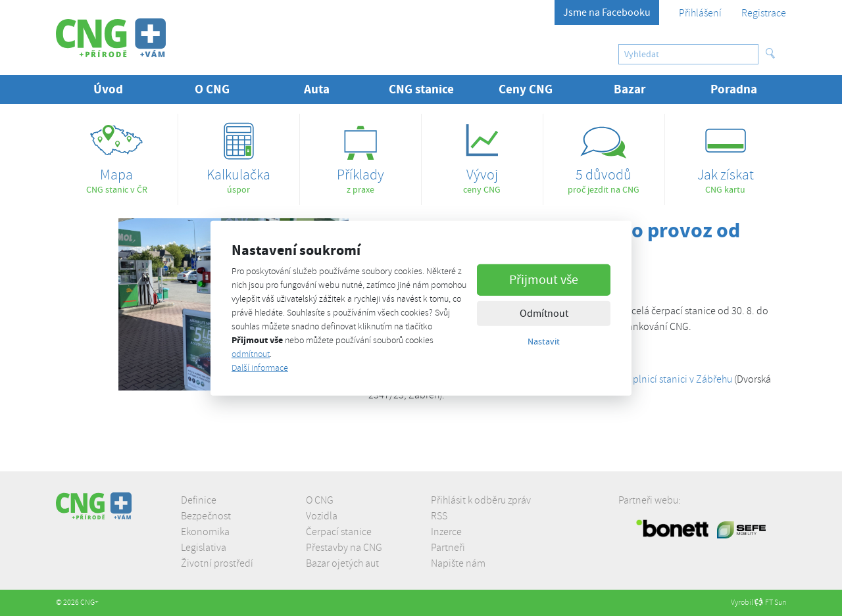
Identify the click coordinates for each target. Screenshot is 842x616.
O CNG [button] (212, 89)
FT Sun (770, 603)
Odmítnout (544, 314)
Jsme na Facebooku (607, 12)
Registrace (764, 13)
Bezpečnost (206, 516)
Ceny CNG (526, 89)
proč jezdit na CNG (604, 154)
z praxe (360, 154)
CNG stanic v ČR (117, 154)
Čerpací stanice (339, 532)
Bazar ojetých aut (342, 563)
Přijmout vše (544, 280)
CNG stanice (421, 89)
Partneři (448, 548)
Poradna (734, 89)
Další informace (260, 368)
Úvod (108, 89)
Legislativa (204, 548)
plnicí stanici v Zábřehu (682, 379)
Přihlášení (700, 13)
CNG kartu (726, 154)
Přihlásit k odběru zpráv (481, 500)
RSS (439, 516)
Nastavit (544, 341)
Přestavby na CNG (344, 548)
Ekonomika (205, 532)
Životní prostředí (217, 563)
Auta (317, 89)
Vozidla (322, 516)
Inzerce (446, 532)
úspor (239, 154)
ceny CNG (482, 154)
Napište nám (458, 563)
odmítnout (251, 354)
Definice (199, 500)
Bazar (630, 89)
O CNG (320, 500)
